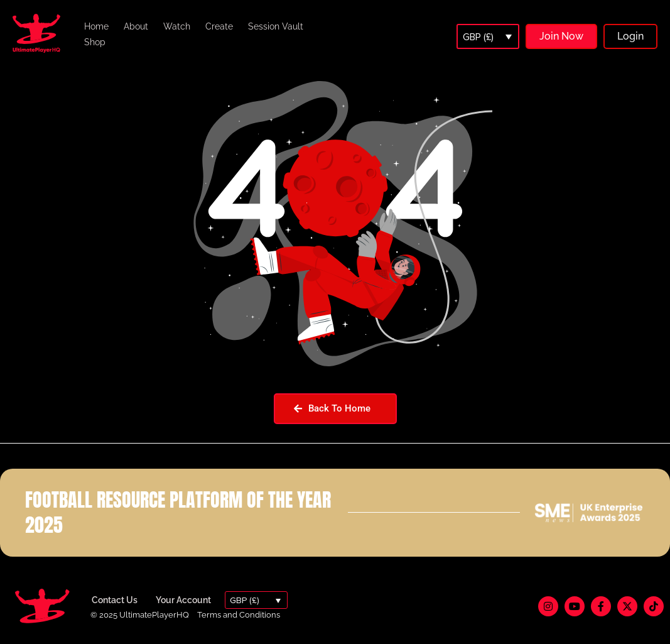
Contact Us (115, 600)
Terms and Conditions (239, 615)
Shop (95, 42)
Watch (177, 26)
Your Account (183, 600)
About (136, 26)
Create (219, 26)
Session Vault (276, 26)
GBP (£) (478, 37)
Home (96, 26)
